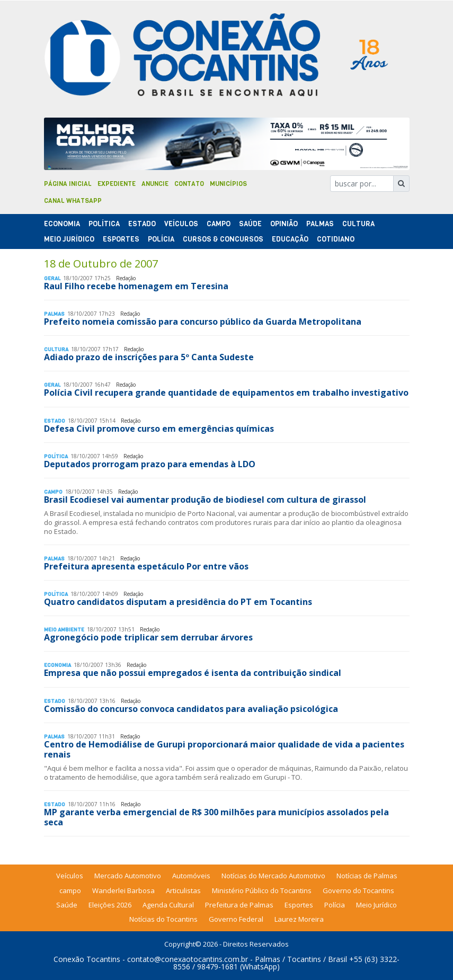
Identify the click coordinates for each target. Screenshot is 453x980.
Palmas (320, 224)
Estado (142, 224)
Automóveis (191, 876)
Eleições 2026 (110, 905)
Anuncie (155, 184)
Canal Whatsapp (73, 201)
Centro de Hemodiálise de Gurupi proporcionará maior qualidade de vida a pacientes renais (224, 749)
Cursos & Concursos (223, 239)
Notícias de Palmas (367, 876)
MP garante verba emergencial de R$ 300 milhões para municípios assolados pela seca (216, 817)
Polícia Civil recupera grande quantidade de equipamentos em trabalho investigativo (226, 393)
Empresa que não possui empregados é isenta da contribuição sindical (193, 673)
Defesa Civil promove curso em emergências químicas (159, 429)
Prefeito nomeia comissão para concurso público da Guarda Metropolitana (203, 322)
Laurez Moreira (299, 919)
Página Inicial (68, 184)
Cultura (358, 224)
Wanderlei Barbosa (123, 890)
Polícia (335, 905)
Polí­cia (161, 239)
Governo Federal (236, 919)
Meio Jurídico (69, 239)
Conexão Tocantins (87, 959)
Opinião (284, 224)
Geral (52, 278)
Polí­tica (104, 224)
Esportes (121, 239)
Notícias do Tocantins (163, 919)
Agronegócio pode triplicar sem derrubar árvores (148, 637)
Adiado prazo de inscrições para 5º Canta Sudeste (149, 357)
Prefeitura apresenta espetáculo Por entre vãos (146, 566)
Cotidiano (336, 239)
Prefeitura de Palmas (239, 905)
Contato (189, 184)
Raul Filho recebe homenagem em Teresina (136, 286)
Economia (62, 224)
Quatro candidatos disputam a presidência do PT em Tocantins (178, 602)
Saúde (250, 224)
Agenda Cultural (168, 905)
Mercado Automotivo (128, 876)
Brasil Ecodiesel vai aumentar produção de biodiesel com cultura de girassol (205, 500)
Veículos (181, 224)
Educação (290, 239)
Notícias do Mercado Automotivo (273, 876)
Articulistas (183, 890)
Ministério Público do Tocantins (262, 890)
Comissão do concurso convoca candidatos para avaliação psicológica (191, 709)
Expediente (117, 184)
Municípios (228, 184)
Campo (219, 224)
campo (70, 890)
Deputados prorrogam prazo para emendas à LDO (150, 464)
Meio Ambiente (64, 630)
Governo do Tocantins (358, 890)
